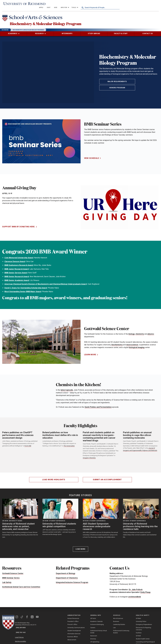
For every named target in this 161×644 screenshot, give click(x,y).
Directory (93, 637)
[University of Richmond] (22, 4)
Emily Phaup (145, 591)
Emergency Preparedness (144, 623)
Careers (93, 626)
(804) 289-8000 (23, 626)
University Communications (76, 626)
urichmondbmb (135, 595)
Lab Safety (7, 581)
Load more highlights (54, 478)
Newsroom (94, 634)
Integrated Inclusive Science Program (72, 581)
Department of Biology (66, 572)
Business (116, 620)
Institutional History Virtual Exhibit (99, 630)
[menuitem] (80, 4)
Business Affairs (73, 635)
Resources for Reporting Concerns (143, 627)
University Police (141, 620)
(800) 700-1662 (23, 629)
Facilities (139, 631)
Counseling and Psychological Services (145, 642)
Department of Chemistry (67, 576)
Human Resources (73, 617)
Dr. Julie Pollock (136, 588)
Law (114, 626)
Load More (80, 548)
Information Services (74, 632)
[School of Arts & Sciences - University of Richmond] (36, 15)
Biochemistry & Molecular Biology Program (61, 21)
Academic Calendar (96, 620)
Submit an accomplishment (107, 478)
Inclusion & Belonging (97, 623)
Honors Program (117, 86)
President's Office (73, 620)
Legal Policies (22, 633)
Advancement (72, 638)
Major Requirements (117, 80)
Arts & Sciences (118, 617)
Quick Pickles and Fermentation (98, 406)
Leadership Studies (119, 623)
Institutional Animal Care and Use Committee (21, 585)
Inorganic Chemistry (89, 456)
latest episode (67, 389)
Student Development (74, 629)
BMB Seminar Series (11, 576)
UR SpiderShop (95, 641)
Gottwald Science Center (13, 572)
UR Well (138, 634)
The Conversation (69, 444)
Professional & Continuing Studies (121, 630)
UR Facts (93, 617)
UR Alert (138, 617)
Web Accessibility (23, 636)
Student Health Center (143, 637)
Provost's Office (72, 623)
